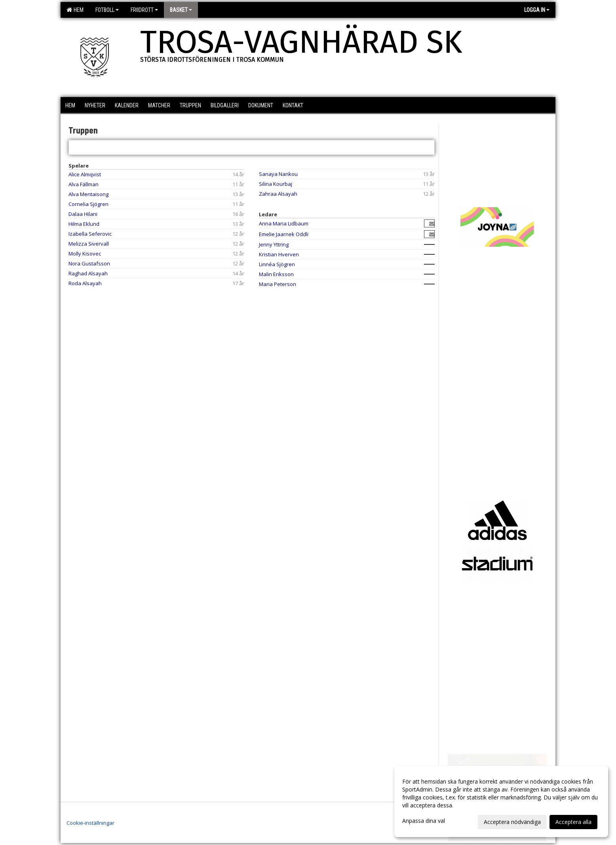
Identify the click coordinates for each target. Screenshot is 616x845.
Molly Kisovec (85, 254)
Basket (181, 10)
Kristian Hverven (279, 254)
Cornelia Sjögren (88, 204)
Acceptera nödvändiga (512, 822)
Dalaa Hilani (83, 214)
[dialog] (501, 801)
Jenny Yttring (274, 244)
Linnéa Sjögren (277, 264)
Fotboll (107, 10)
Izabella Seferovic (90, 234)
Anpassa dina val (424, 821)
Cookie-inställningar (90, 823)
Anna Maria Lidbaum (284, 223)
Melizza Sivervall (89, 244)
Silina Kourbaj (276, 184)
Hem (75, 10)
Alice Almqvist (85, 174)
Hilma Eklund (84, 224)
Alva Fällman (84, 184)
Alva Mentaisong (88, 194)
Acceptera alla (573, 822)
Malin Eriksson (276, 274)
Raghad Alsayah (88, 273)
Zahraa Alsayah (278, 194)
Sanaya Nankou (278, 174)
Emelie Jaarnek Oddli (284, 234)
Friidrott (144, 10)
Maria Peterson (278, 284)
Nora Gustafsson (89, 263)
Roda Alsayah (85, 283)
